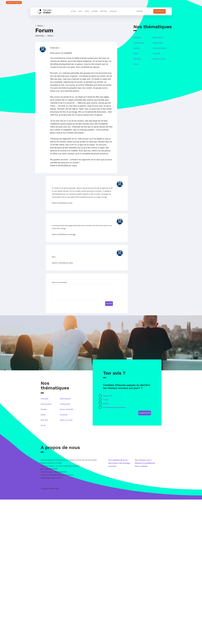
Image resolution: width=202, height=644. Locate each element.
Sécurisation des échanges (119, 463)
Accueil (73, 11)
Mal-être (137, 59)
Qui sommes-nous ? (143, 460)
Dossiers (95, 11)
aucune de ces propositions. (115, 407)
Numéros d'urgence (14, 3)
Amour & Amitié (159, 48)
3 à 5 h (106, 404)
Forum (87, 11)
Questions (104, 11)
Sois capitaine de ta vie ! (118, 460)
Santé (136, 54)
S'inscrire (139, 11)
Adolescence (139, 43)
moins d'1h (108, 396)
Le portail (112, 466)
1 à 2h (106, 400)
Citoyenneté (158, 43)
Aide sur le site (159, 59)
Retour (40, 26)
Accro (136, 64)
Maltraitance (158, 38)
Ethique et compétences (145, 463)
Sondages (113, 11)
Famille (136, 48)
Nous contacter (141, 466)
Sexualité (137, 38)
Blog (80, 11)
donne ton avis (145, 413)
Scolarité (156, 54)
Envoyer (109, 304)
